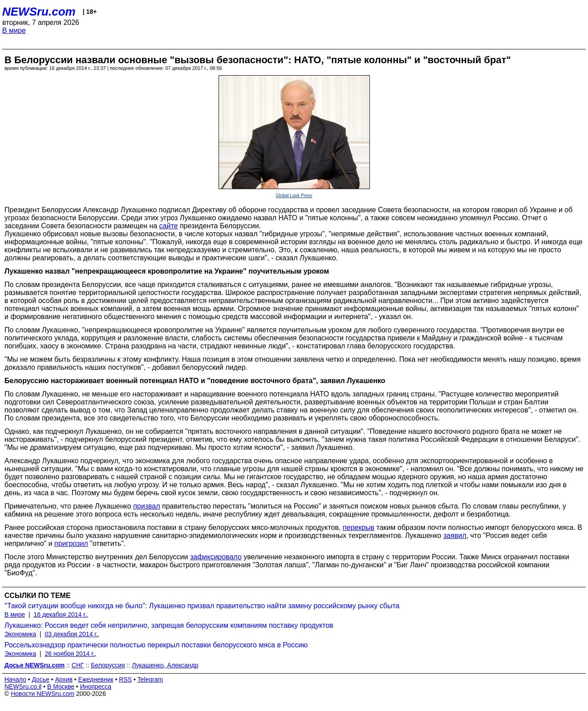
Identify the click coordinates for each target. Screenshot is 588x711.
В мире (14, 30)
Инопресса (96, 687)
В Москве (61, 687)
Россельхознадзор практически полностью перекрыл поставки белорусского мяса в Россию (156, 645)
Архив (64, 679)
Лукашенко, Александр (165, 665)
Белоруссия (108, 665)
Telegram (150, 679)
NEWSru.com (39, 12)
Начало (15, 679)
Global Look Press (294, 196)
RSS (125, 679)
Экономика (20, 634)
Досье (41, 679)
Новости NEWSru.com (43, 694)
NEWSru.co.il (23, 687)
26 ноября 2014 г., (71, 654)
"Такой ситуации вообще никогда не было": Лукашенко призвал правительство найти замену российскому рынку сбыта (202, 606)
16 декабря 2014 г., (61, 614)
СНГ (78, 665)
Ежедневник (96, 679)
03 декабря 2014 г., (72, 634)
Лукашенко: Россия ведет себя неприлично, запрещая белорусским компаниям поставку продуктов (169, 625)
